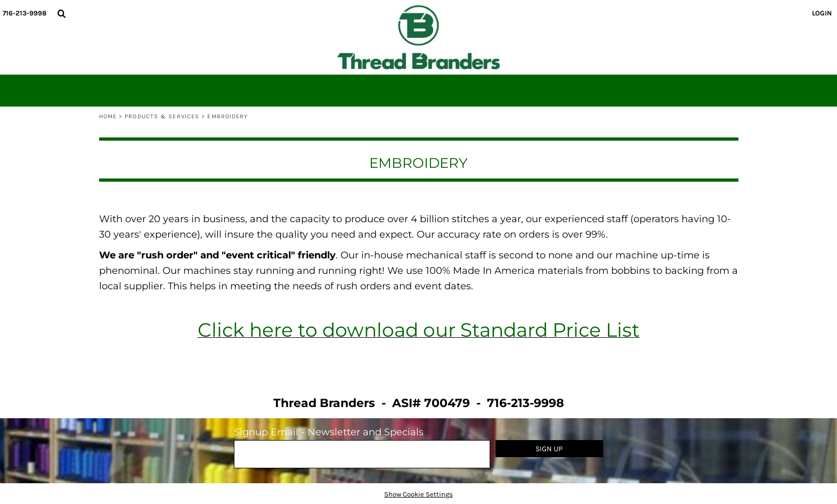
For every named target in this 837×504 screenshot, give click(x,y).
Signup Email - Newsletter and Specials (329, 432)
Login (822, 13)
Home (108, 116)
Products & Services (162, 116)
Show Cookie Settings (418, 494)
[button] (61, 13)
